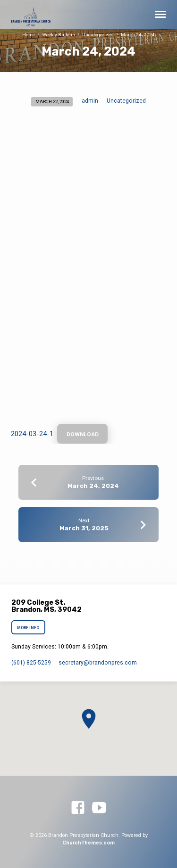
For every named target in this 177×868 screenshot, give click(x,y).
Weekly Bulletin (59, 35)
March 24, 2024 (138, 35)
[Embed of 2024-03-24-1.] (89, 270)
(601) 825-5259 (31, 663)
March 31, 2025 (84, 528)
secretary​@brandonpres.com (98, 663)
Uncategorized (98, 35)
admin (90, 101)
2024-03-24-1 (32, 434)
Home (29, 35)
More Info (29, 628)
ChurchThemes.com (88, 843)
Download (83, 434)
